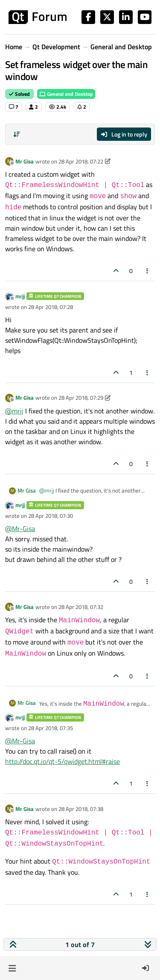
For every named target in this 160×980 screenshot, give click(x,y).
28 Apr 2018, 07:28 (51, 307)
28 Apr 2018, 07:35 (51, 728)
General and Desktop (66, 94)
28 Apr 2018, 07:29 (81, 398)
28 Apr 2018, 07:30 (51, 516)
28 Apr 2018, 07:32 (81, 607)
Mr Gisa (25, 161)
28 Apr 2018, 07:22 (81, 161)
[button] (12, 968)
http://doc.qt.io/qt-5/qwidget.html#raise (63, 761)
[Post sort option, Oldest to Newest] (17, 134)
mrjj (20, 296)
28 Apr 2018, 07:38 (81, 809)
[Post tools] (148, 271)
